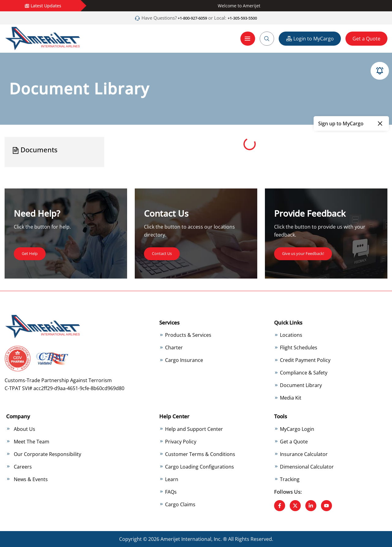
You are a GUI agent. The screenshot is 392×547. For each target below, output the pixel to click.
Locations (291, 335)
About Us (24, 429)
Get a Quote (366, 38)
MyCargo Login (297, 429)
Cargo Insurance (184, 360)
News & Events (31, 479)
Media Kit (291, 398)
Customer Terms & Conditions (200, 454)
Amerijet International (186, 539)
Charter (174, 348)
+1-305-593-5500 (247, 18)
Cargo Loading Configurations (200, 466)
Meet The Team (32, 441)
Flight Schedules (299, 348)
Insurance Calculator (304, 454)
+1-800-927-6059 (188, 18)
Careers (23, 466)
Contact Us (165, 253)
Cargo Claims (180, 504)
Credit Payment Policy (305, 360)
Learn (172, 479)
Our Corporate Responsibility (47, 454)
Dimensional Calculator (307, 466)
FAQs (171, 492)
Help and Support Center (194, 429)
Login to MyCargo (310, 38)
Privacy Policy (181, 441)
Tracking (290, 479)
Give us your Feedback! (309, 253)
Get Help (32, 253)
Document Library (301, 385)
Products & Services (188, 335)
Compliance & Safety (304, 373)
